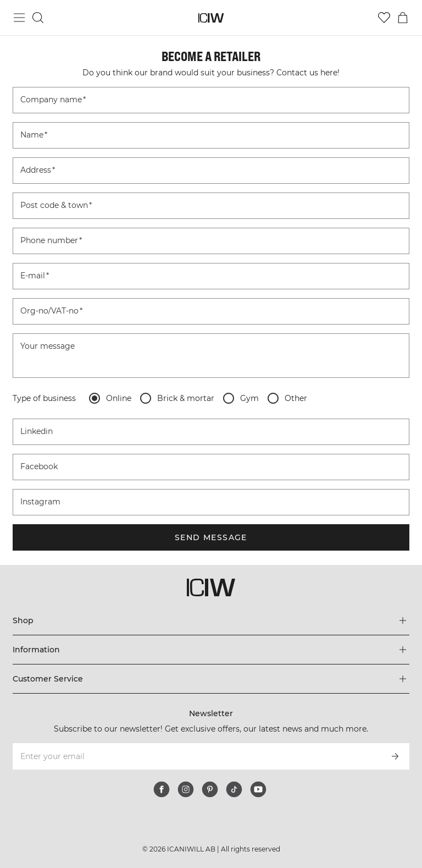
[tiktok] (234, 789)
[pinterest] (210, 789)
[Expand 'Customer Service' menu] (211, 679)
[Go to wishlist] (384, 18)
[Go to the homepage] (211, 18)
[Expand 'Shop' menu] (211, 620)
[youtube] (258, 789)
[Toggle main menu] (19, 18)
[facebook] (162, 789)
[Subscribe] (395, 756)
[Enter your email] (196, 756)
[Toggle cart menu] (403, 18)
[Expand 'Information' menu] (211, 650)
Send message (211, 537)
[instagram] (186, 789)
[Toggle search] (38, 18)
